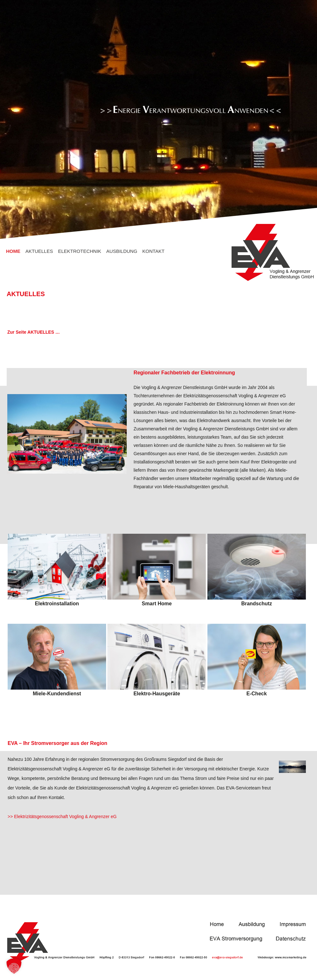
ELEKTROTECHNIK (80, 251)
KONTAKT (153, 251)
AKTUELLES (39, 251)
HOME (13, 251)
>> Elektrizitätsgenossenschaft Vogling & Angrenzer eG (62, 817)
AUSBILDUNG (122, 251)
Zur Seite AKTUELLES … (34, 332)
